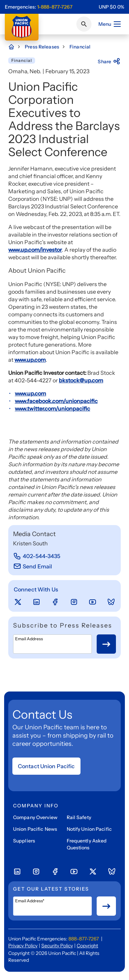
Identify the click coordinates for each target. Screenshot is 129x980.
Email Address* (30, 901)
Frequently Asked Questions (87, 844)
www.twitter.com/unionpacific (52, 409)
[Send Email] (33, 566)
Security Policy (57, 946)
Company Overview (35, 817)
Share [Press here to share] (109, 62)
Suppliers (24, 841)
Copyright (87, 946)
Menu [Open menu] (110, 24)
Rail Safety (79, 817)
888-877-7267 (84, 939)
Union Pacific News (35, 829)
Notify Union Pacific (89, 829)
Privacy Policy (23, 946)
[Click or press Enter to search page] (84, 24)
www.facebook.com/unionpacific (56, 401)
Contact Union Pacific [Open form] (46, 766)
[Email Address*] (52, 906)
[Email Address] (52, 644)
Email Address (29, 639)
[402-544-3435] (37, 556)
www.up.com (30, 360)
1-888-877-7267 (55, 7)
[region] (111, 7)
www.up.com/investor (35, 250)
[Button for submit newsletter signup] (106, 644)
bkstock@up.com (81, 380)
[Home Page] (15, 47)
